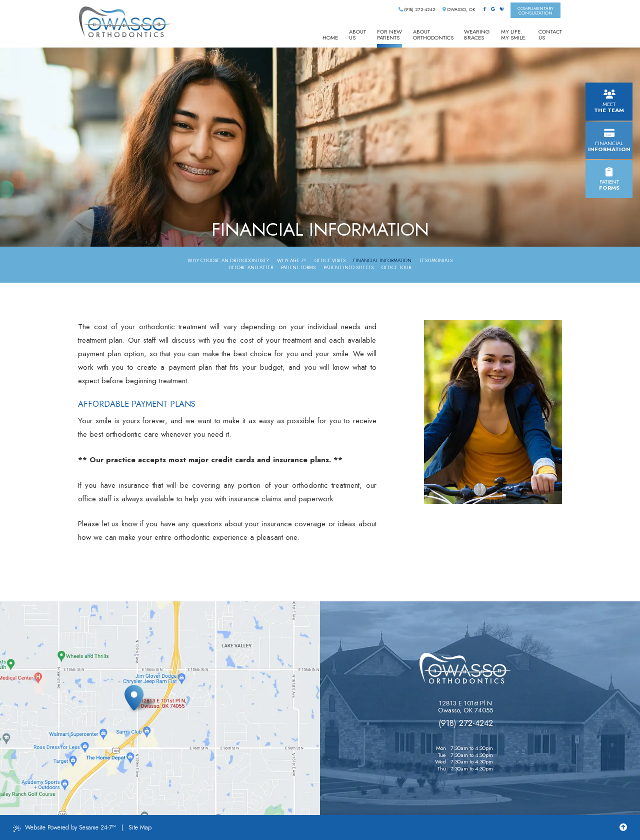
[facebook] (484, 10)
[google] (493, 10)
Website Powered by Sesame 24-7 (64, 827)
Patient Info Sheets (348, 268)
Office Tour (396, 268)
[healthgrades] (502, 10)
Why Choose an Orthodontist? (228, 261)
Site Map (140, 827)
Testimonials (436, 261)
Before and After (251, 268)
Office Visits (330, 261)
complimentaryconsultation (535, 11)
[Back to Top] (623, 827)
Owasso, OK (459, 9)
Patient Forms (298, 268)
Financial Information (382, 261)
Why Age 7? (292, 261)
